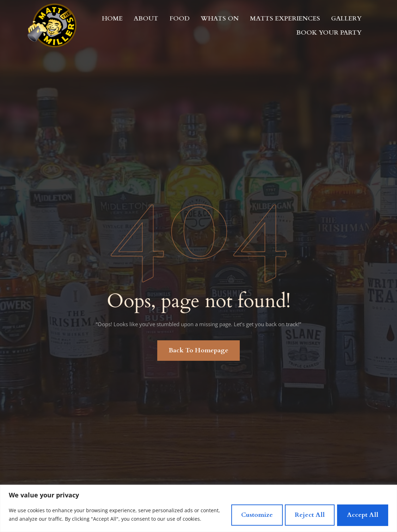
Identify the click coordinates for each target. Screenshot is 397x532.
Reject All (305, 513)
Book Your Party (329, 32)
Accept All (361, 513)
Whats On (220, 18)
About (146, 18)
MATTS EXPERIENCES (285, 18)
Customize (249, 513)
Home (113, 18)
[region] (198, 507)
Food (180, 18)
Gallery (346, 18)
